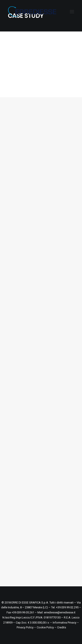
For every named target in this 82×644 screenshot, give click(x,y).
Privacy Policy (25, 627)
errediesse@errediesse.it (60, 612)
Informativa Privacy (65, 623)
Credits (62, 627)
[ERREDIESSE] (32, 12)
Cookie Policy (45, 627)
